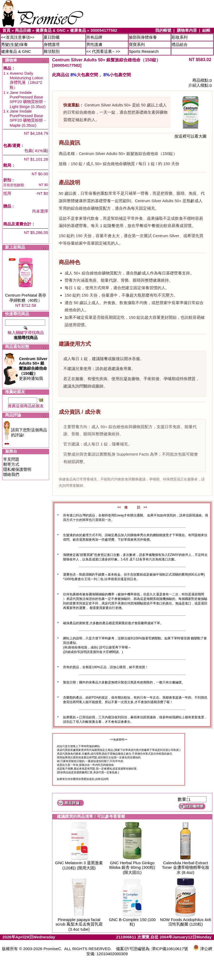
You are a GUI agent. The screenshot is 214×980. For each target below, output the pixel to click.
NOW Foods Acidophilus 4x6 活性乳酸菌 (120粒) (186, 922)
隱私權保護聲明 (17, 469)
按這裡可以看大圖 (190, 134)
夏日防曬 (52, 37)
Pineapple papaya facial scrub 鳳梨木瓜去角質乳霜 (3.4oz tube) (79, 924)
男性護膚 (94, 44)
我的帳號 (163, 30)
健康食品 (78, 30)
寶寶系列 (137, 44)
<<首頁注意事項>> (18, 37)
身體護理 (52, 44)
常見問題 (11, 459)
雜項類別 (52, 51)
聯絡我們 (11, 474)
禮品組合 (180, 44)
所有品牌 (94, 37)
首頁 (6, 30)
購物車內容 (187, 30)
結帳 (206, 30)
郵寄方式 (11, 464)
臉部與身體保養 (143, 37)
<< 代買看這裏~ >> (103, 51)
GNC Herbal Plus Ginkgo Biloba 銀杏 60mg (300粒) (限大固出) (132, 868)
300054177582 (104, 30)
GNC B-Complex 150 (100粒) (132, 922)
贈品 (7, 206)
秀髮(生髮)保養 (14, 44)
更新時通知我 (33, 369)
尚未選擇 (40, 211)
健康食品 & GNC (51, 30)
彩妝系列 (180, 37)
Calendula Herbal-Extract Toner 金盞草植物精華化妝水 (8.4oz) (186, 868)
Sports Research (144, 51)
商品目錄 (23, 30)
